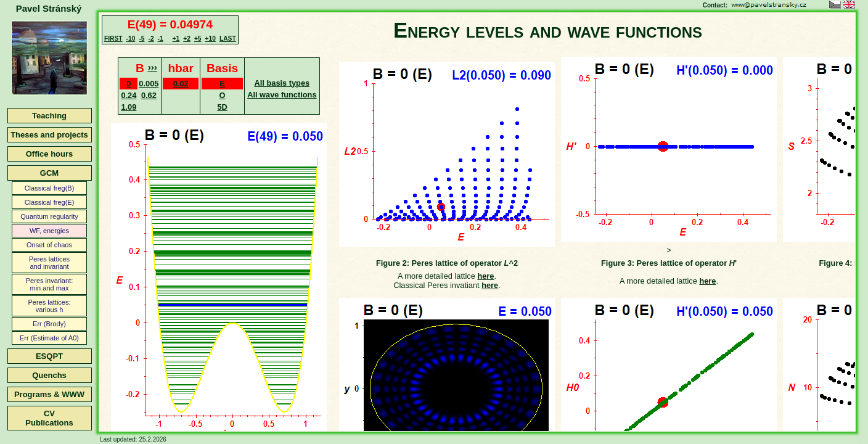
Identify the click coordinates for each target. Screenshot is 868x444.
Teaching (49, 116)
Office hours (50, 154)
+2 (187, 39)
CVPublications (49, 418)
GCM (49, 173)
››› (153, 67)
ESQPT (49, 356)
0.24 (129, 95)
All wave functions (282, 95)
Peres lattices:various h (49, 306)
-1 (161, 39)
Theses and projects (49, 135)
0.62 (149, 95)
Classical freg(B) (50, 188)
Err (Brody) (49, 324)
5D (222, 107)
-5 (141, 39)
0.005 (149, 84)
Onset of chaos (49, 245)
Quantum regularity (49, 216)
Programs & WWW (49, 394)
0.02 (181, 84)
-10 (131, 39)
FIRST (113, 39)
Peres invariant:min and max (49, 284)
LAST (228, 39)
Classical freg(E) (50, 202)
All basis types (282, 83)
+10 (211, 39)
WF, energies (49, 231)
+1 (176, 39)
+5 (198, 39)
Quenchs (49, 375)
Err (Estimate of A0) (49, 338)
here (485, 276)
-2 (151, 39)
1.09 (129, 107)
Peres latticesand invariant (49, 263)
